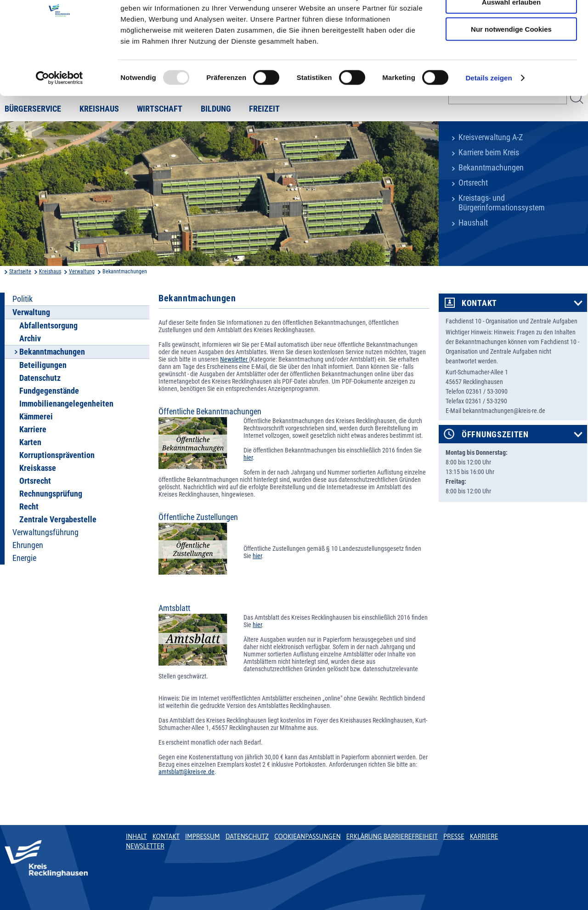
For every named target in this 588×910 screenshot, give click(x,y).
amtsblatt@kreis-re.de (187, 772)
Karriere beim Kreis (489, 153)
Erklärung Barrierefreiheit (392, 837)
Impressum (203, 837)
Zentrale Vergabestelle (58, 520)
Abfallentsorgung (48, 326)
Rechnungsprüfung (51, 494)
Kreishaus (50, 271)
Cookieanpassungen (307, 837)
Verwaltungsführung (45, 532)
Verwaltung (82, 271)
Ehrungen (28, 545)
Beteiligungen (43, 365)
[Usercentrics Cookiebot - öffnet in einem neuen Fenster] (59, 126)
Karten (30, 442)
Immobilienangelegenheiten (66, 404)
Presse (454, 837)
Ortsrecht (473, 183)
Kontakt (479, 303)
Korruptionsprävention (57, 455)
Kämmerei (36, 417)
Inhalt (136, 837)
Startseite (20, 271)
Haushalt (473, 223)
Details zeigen (489, 126)
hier (248, 458)
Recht (29, 507)
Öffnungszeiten (495, 435)
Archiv (30, 339)
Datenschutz (40, 378)
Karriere (33, 430)
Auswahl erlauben (511, 50)
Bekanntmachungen (491, 168)
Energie (24, 558)
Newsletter (235, 359)
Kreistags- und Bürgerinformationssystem (502, 203)
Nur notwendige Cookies (511, 76)
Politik (23, 299)
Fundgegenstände (49, 391)
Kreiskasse (38, 468)
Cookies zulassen (511, 23)
